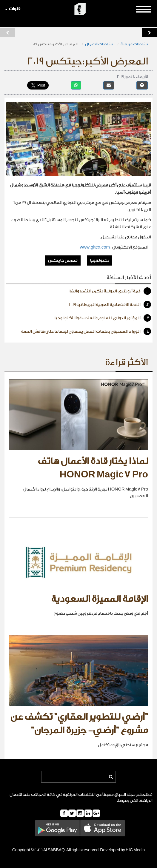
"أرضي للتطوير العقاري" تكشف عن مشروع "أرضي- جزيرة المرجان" (79, 724)
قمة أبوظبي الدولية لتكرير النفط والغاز (110, 291)
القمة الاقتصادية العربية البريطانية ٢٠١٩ (110, 305)
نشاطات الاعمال (99, 44)
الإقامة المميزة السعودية (100, 599)
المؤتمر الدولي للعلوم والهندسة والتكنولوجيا (103, 318)
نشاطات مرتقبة (134, 44)
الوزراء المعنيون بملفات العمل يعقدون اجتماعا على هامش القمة (86, 331)
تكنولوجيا (100, 260)
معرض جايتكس (63, 260)
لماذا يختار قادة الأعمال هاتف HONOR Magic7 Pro (93, 468)
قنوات (13, 9)
